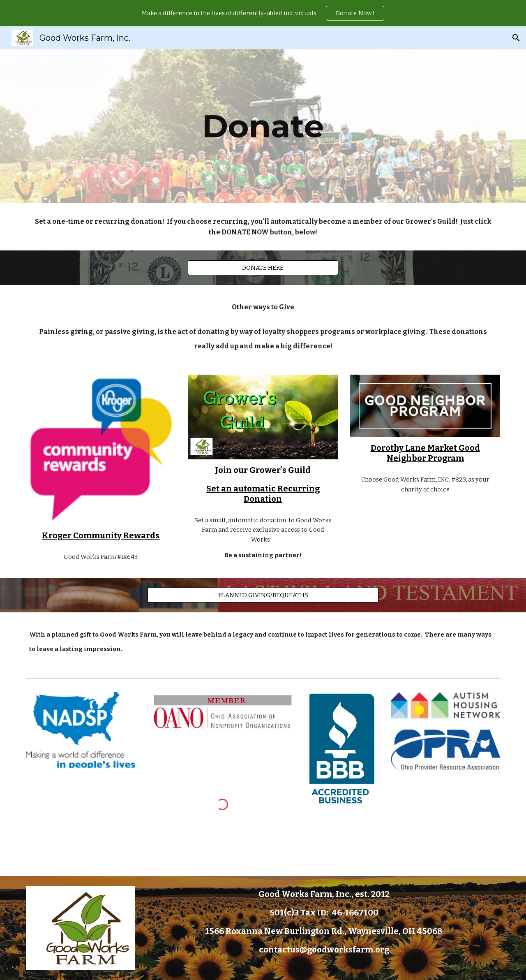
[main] (263, 126)
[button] (516, 38)
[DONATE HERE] (263, 268)
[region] (263, 13)
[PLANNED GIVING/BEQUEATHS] (263, 595)
